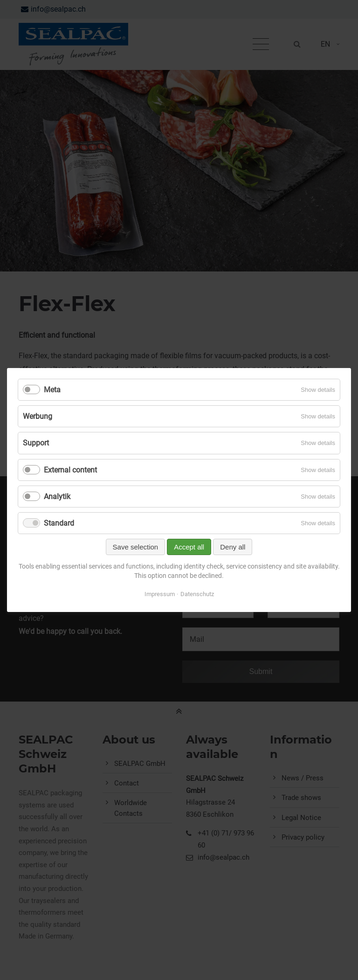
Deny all (233, 547)
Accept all (189, 547)
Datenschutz (197, 594)
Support (36, 443)
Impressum (160, 594)
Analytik (57, 497)
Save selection (136, 547)
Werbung (38, 416)
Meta (52, 390)
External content (70, 470)
